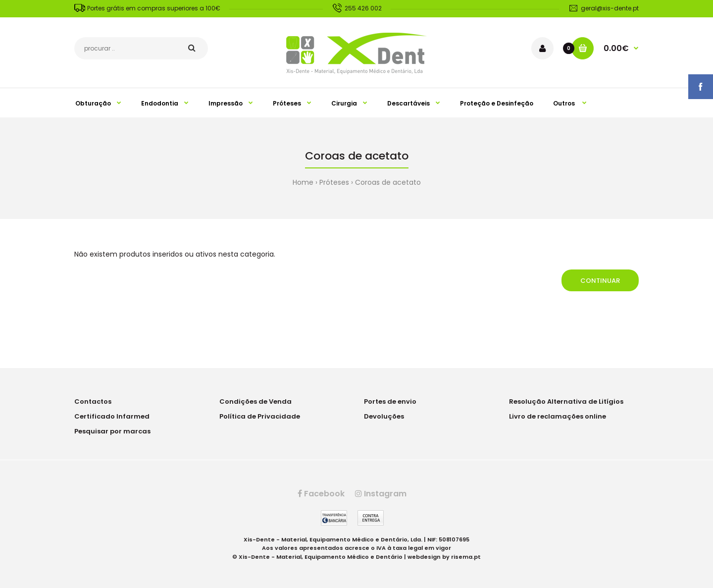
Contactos (93, 401)
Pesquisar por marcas (112, 431)
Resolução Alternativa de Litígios (566, 401)
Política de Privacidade (260, 416)
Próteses (334, 182)
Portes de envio (390, 401)
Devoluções (384, 416)
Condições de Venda (255, 401)
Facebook (321, 494)
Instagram (381, 494)
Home (303, 182)
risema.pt (466, 557)
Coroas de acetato (388, 182)
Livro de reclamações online (558, 416)
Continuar (600, 281)
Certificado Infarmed (112, 416)
